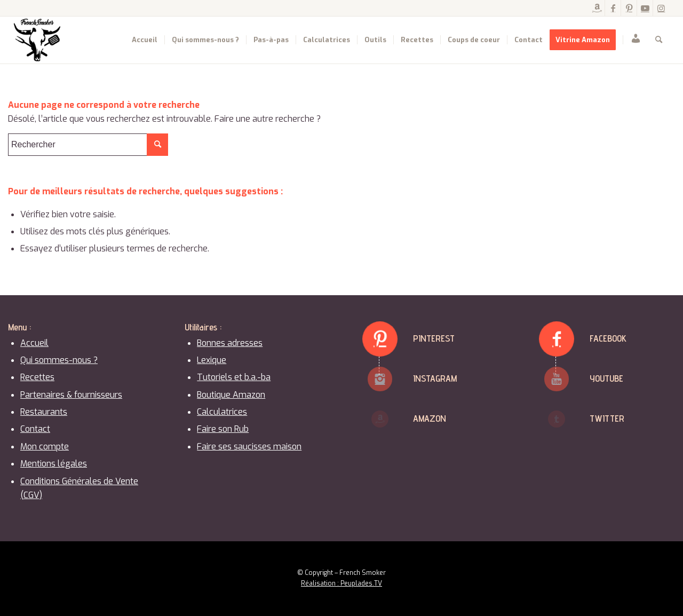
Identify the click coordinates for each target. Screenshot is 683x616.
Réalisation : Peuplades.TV (341, 583)
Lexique (212, 360)
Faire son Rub (223, 429)
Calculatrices (222, 412)
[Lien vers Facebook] (613, 8)
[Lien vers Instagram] (661, 8)
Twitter (607, 418)
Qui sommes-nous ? (59, 360)
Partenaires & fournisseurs (71, 395)
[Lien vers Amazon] (597, 8)
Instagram (435, 378)
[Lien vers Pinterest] (629, 8)
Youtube (606, 378)
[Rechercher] (659, 40)
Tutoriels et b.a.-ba (234, 377)
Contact (35, 429)
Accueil (34, 343)
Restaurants (44, 412)
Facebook (608, 338)
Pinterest (434, 338)
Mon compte (45, 447)
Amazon (430, 418)
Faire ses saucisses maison (249, 447)
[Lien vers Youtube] (645, 8)
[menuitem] (145, 40)
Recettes (37, 377)
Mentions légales (54, 464)
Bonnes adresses (230, 343)
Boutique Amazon (231, 395)
